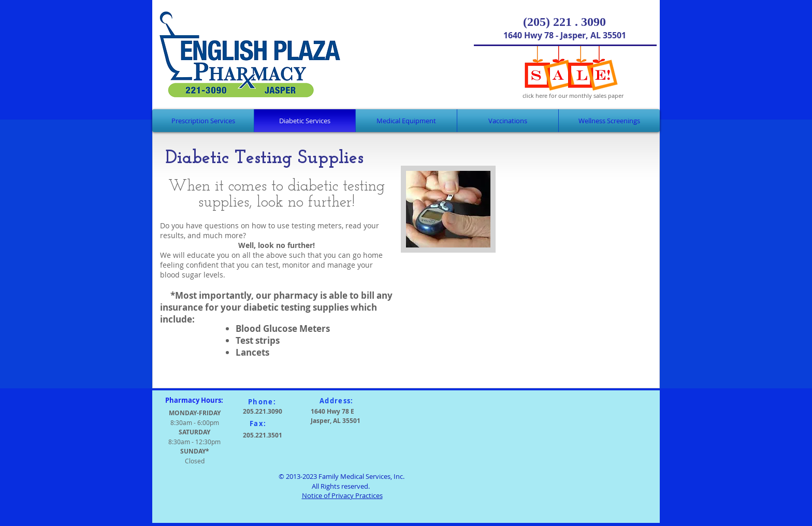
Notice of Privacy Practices (342, 495)
